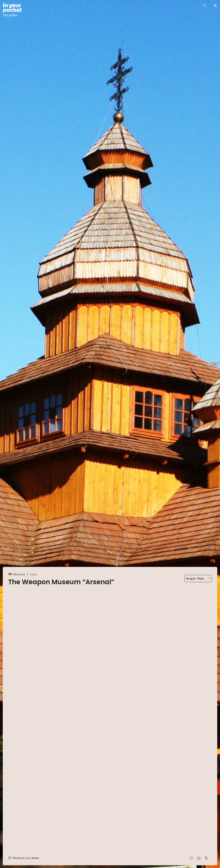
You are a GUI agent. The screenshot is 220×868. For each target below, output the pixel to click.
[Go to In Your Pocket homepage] (12, 10)
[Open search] (205, 5)
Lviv (34, 574)
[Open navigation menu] (215, 5)
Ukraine (19, 574)
